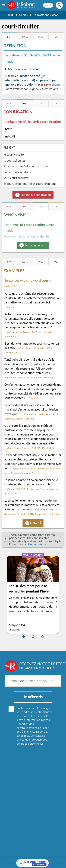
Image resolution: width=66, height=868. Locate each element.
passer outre (30, 236)
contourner (14, 236)
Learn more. (54, 852)
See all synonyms (36, 245)
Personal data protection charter (29, 857)
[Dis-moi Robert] (33, 783)
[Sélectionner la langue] (48, 5)
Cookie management (32, 861)
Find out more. (37, 544)
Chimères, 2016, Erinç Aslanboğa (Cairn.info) (30, 377)
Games (23, 15)
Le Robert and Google (33, 864)
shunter (56, 85)
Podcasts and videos (46, 15)
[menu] (4, 5)
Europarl (12, 307)
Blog (10, 15)
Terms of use (53, 861)
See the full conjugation (36, 195)
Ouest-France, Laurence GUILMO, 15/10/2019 (31, 448)
